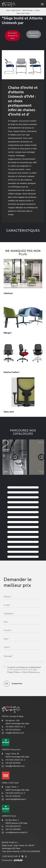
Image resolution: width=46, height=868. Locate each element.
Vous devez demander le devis (12, 36)
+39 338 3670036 (11, 763)
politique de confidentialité (29, 667)
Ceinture (8, 293)
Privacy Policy (13, 672)
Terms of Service (29, 672)
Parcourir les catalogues (34, 34)
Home (8, 10)
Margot (8, 333)
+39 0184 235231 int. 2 (13, 760)
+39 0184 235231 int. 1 (13, 727)
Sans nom (9, 412)
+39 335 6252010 (11, 730)
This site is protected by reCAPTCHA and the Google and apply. (24, 671)
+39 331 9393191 (11, 796)
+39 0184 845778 (11, 826)
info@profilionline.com (13, 733)
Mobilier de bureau (28, 10)
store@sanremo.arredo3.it (15, 833)
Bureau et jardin (16, 10)
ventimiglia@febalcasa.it (14, 799)
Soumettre (13, 684)
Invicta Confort (12, 372)
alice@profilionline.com (13, 766)
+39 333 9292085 (11, 829)
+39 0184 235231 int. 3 (13, 793)
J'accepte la (24, 667)
